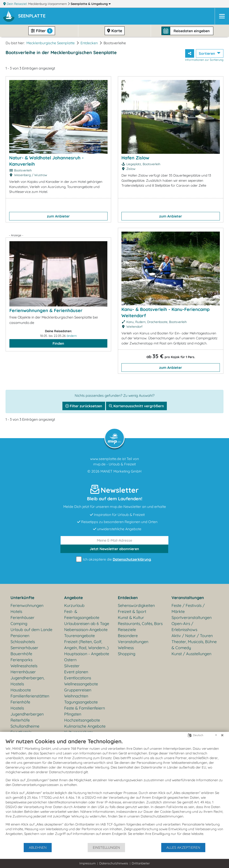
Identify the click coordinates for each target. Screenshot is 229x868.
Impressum (88, 863)
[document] (114, 790)
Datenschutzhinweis (114, 863)
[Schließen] (222, 735)
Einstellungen (106, 847)
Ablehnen (38, 847)
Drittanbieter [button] (141, 863)
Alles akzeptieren (183, 847)
